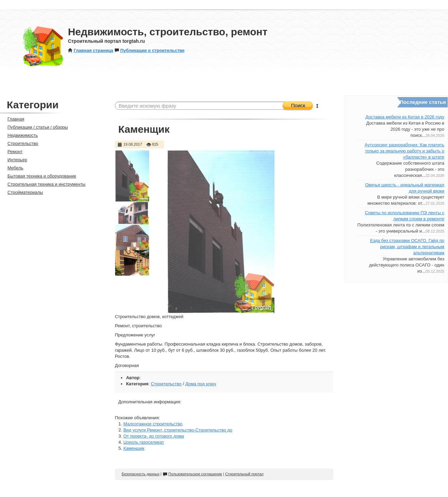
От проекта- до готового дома (154, 436)
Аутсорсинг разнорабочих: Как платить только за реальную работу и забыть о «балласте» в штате (405, 151)
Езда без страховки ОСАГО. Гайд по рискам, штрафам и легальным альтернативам (407, 247)
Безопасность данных (140, 474)
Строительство (166, 384)
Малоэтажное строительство (153, 424)
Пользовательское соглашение (192, 474)
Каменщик (134, 448)
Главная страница (91, 50)
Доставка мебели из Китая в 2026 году (405, 117)
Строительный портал (244, 474)
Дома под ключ (201, 384)
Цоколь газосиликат (144, 442)
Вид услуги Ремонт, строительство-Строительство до (178, 430)
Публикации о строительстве (149, 50)
